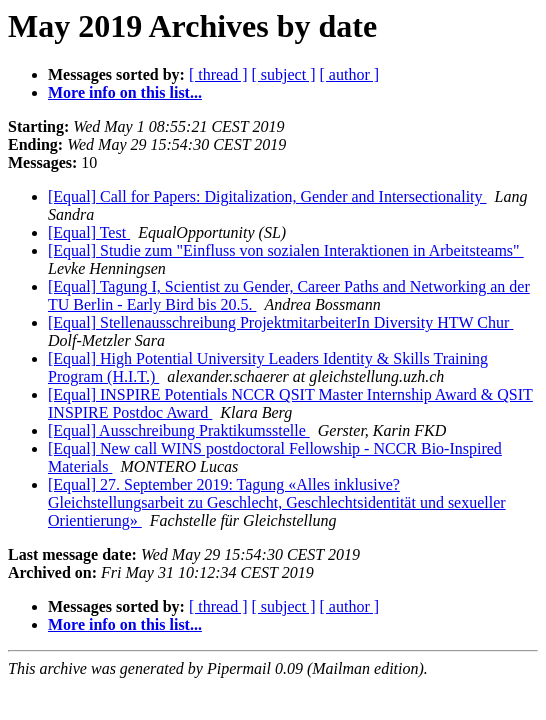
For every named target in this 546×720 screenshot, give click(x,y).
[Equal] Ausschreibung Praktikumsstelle (179, 430)
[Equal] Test (89, 232)
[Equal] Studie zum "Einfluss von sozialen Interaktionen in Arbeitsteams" (286, 250)
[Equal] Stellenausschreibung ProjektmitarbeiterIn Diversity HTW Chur (280, 322)
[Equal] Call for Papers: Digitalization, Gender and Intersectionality (267, 196)
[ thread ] (218, 74)
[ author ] (350, 74)
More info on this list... (125, 92)
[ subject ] (284, 74)
